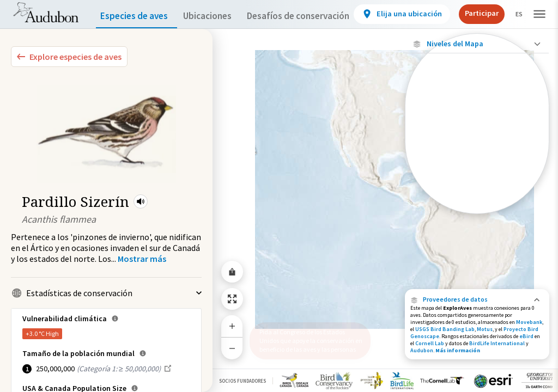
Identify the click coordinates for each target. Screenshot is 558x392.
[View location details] (426, 14)
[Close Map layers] (477, 44)
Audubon (422, 350)
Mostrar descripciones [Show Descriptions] (477, 216)
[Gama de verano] (477, 169)
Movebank (529, 322)
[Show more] (142, 259)
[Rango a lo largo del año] (477, 206)
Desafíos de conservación (315, 16)
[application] (279, 196)
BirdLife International (497, 343)
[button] (141, 201)
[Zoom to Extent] (232, 299)
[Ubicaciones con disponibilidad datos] (477, 113)
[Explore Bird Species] (69, 57)
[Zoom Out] (232, 348)
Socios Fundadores (242, 381)
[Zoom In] (232, 326)
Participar (502, 13)
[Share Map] (232, 272)
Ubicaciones (217, 16)
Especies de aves (137, 16)
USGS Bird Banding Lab (445, 329)
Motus (485, 329)
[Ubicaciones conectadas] (477, 132)
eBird (526, 336)
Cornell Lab (430, 343)
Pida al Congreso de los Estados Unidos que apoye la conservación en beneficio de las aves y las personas (307, 336)
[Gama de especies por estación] (477, 151)
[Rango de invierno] (477, 188)
